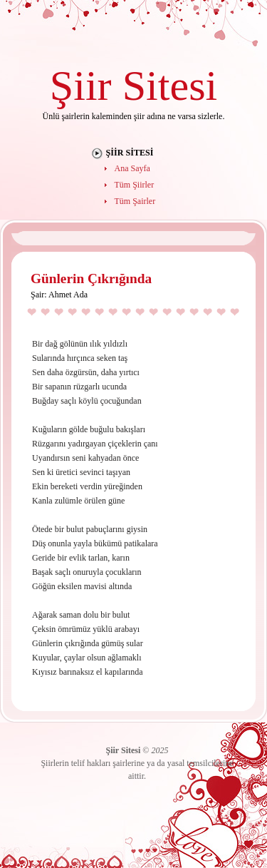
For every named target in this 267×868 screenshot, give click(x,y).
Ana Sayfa (132, 168)
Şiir (81, 85)
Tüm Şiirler (135, 185)
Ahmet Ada (68, 295)
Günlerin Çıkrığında (91, 279)
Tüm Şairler (135, 201)
